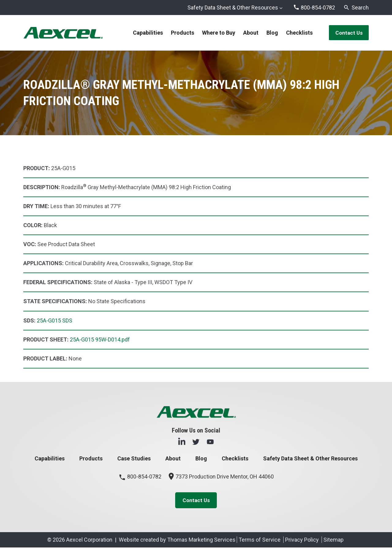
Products (91, 459)
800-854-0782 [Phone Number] (140, 477)
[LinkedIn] (182, 442)
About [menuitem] (249, 33)
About (173, 459)
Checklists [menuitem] (298, 33)
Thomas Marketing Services (201, 541)
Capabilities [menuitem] (146, 33)
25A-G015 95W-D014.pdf (100, 340)
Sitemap (334, 541)
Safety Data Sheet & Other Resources (233, 8)
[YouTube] (210, 442)
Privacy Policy (302, 541)
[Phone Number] (314, 8)
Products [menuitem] (181, 33)
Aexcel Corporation (89, 541)
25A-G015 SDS (55, 321)
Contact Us (347, 33)
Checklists (235, 459)
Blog (201, 459)
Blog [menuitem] (270, 33)
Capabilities (50, 459)
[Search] (356, 8)
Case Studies (134, 459)
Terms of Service (260, 541)
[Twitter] (196, 442)
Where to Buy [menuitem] (217, 33)
